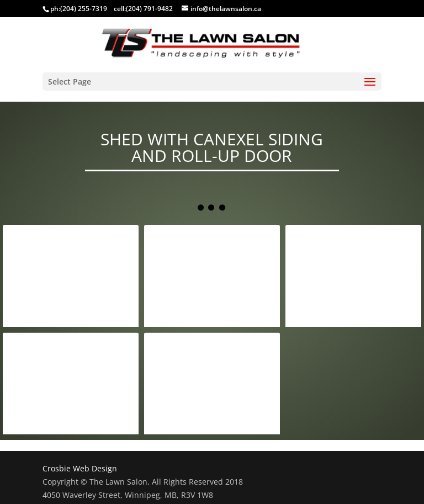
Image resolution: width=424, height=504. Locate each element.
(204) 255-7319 (84, 9)
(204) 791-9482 (149, 9)
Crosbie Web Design (80, 468)
